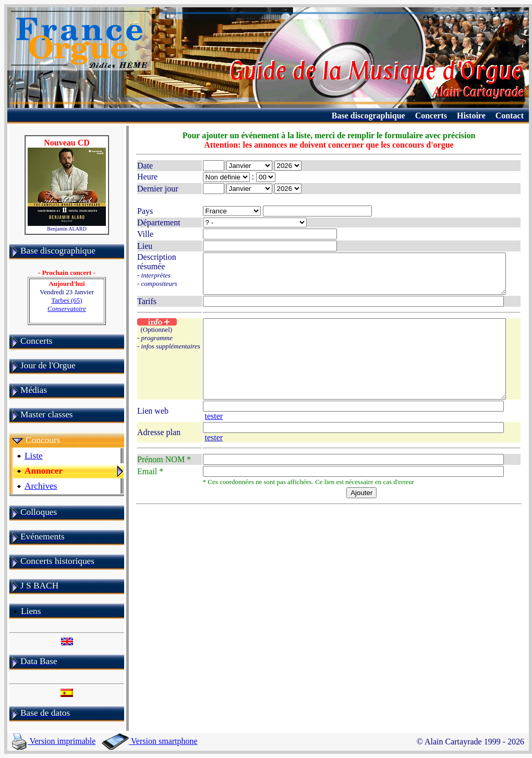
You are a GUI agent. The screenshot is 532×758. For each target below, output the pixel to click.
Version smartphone (149, 741)
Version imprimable (54, 741)
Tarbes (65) (66, 304)
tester (493, 429)
